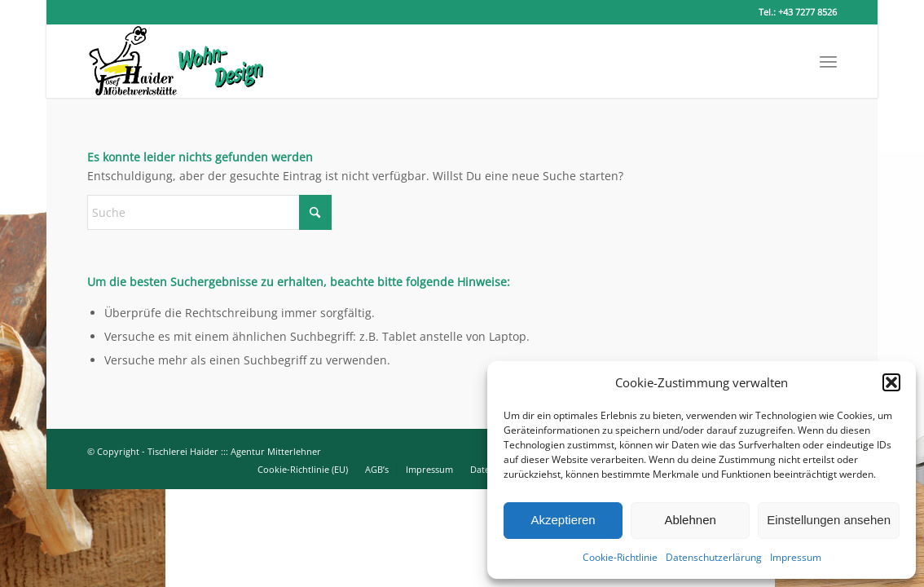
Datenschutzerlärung (714, 557)
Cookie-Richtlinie (620, 557)
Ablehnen (690, 520)
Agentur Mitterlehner (276, 451)
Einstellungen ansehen (829, 520)
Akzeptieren (563, 520)
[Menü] (828, 61)
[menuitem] (828, 61)
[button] (891, 382)
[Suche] (209, 212)
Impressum (796, 557)
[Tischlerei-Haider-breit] (176, 61)
